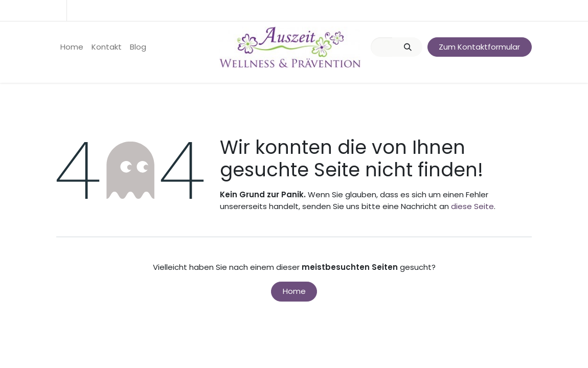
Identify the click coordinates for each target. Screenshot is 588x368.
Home (294, 291)
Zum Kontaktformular (479, 47)
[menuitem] (72, 47)
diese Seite (472, 206)
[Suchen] (407, 47)
